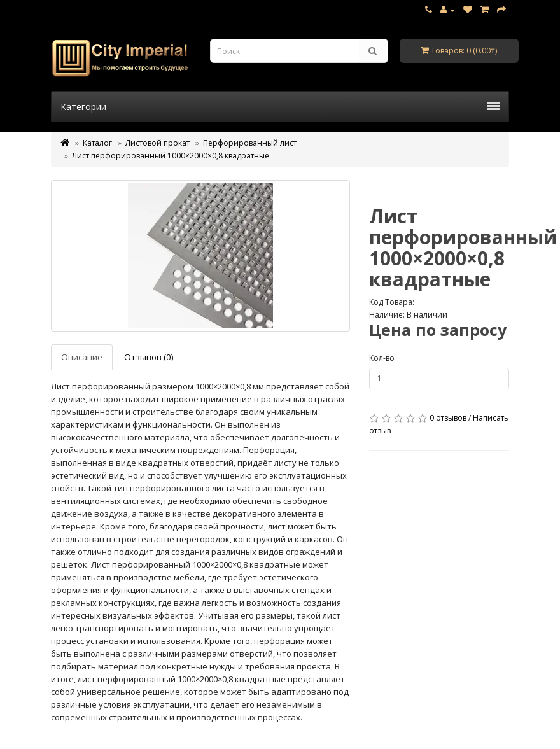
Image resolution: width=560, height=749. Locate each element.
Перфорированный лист (250, 143)
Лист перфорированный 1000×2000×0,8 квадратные (171, 156)
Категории (280, 107)
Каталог (97, 143)
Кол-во (382, 358)
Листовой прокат (157, 143)
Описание (82, 357)
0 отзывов (448, 418)
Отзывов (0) (149, 357)
